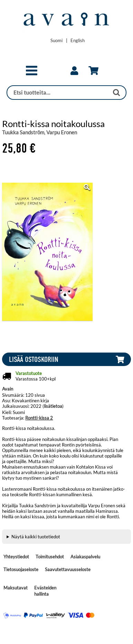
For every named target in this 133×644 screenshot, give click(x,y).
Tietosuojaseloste (21, 569)
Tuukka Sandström (23, 132)
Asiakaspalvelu (85, 557)
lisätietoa (53, 406)
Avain (8, 389)
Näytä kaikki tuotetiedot (36, 537)
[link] (74, 71)
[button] (32, 74)
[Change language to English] (78, 40)
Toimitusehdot (50, 557)
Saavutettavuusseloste (68, 569)
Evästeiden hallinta (45, 591)
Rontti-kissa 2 (39, 418)
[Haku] (58, 93)
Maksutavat (16, 588)
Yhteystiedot (16, 557)
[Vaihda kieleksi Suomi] (56, 40)
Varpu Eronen (62, 132)
